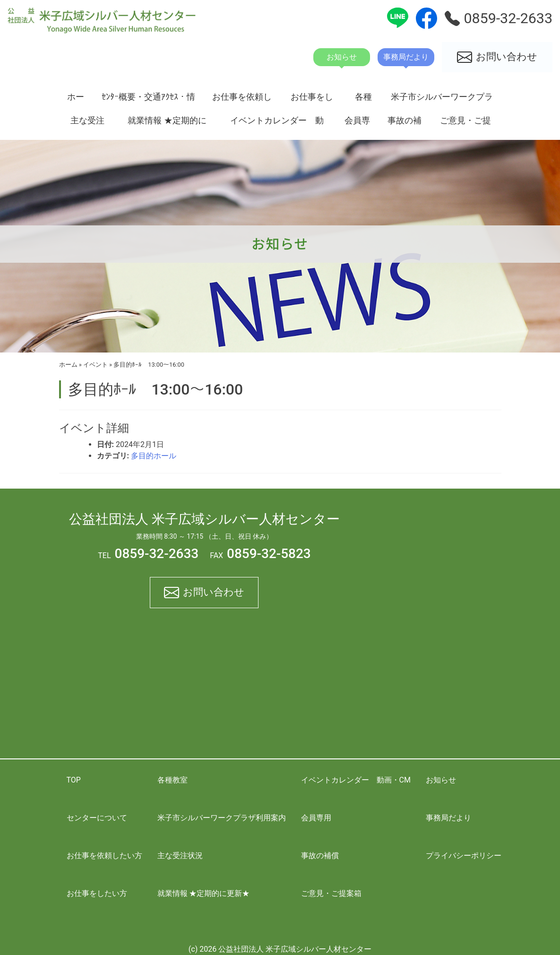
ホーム (76, 100)
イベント (95, 365)
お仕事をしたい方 (312, 100)
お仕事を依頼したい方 (242, 100)
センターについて (97, 818)
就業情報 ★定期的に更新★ (167, 124)
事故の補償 (405, 124)
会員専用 (357, 124)
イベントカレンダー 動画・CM (277, 124)
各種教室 (363, 100)
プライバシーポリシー (464, 856)
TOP (74, 780)
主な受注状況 (87, 124)
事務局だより (448, 818)
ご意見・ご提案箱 (465, 124)
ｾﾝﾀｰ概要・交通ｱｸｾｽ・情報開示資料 (148, 100)
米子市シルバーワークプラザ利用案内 (442, 100)
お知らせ (441, 780)
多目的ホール (154, 456)
